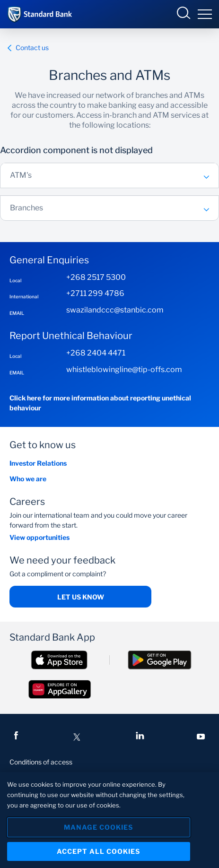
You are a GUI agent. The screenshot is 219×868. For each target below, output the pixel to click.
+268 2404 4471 (96, 353)
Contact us (28, 48)
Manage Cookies (98, 827)
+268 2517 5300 (96, 277)
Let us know (81, 597)
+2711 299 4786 (95, 293)
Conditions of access (41, 762)
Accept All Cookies (98, 851)
